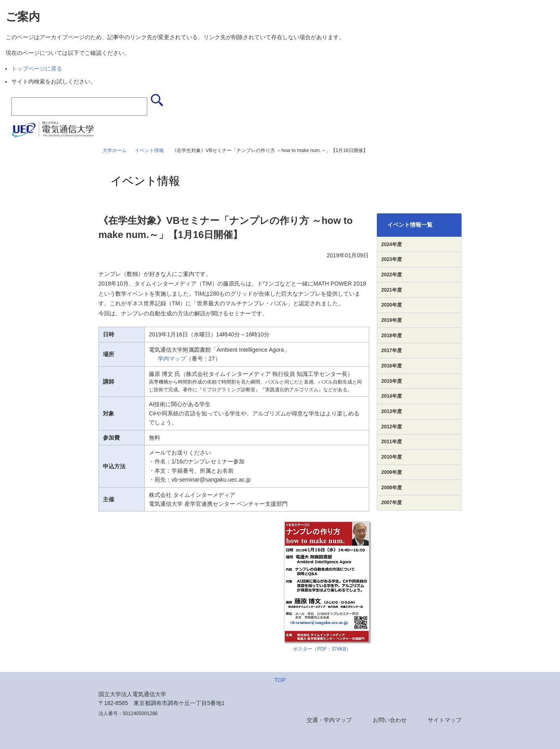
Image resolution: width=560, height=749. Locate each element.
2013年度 (392, 411)
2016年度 (392, 366)
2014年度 (392, 396)
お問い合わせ (390, 720)
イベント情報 (149, 150)
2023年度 (392, 259)
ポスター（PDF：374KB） (322, 649)
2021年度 (392, 290)
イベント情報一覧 (410, 225)
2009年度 (392, 472)
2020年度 (392, 305)
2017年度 (392, 351)
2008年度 (392, 488)
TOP (280, 680)
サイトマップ (445, 720)
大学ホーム (115, 150)
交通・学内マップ (329, 720)
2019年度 (392, 320)
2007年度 (392, 503)
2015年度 (392, 381)
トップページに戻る (37, 69)
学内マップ (172, 359)
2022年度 (392, 275)
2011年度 (392, 442)
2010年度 (392, 457)
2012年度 (392, 427)
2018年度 (392, 336)
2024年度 (392, 244)
